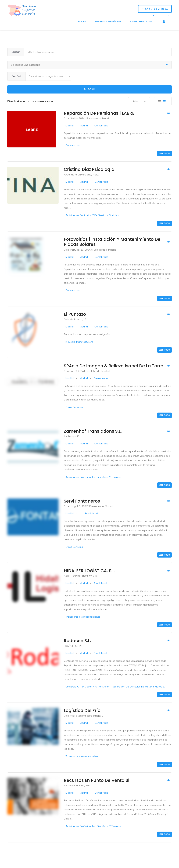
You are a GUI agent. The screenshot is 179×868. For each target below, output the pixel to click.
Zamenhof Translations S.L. (93, 431)
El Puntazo (75, 314)
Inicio (82, 22)
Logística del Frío (82, 710)
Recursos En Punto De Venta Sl (97, 780)
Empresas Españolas (108, 22)
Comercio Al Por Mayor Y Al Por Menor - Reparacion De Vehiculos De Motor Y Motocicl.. (115, 687)
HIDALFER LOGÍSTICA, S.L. (90, 571)
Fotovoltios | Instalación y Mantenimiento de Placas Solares (112, 242)
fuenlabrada (101, 378)
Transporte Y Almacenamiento (83, 617)
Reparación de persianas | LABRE (99, 113)
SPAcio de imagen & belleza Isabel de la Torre (114, 366)
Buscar (90, 89)
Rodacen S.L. (77, 641)
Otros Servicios (74, 407)
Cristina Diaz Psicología (89, 169)
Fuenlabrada (101, 126)
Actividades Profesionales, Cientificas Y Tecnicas (93, 477)
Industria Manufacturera (79, 342)
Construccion (73, 145)
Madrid (70, 126)
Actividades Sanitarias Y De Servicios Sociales (92, 215)
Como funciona (141, 22)
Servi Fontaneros (82, 501)
